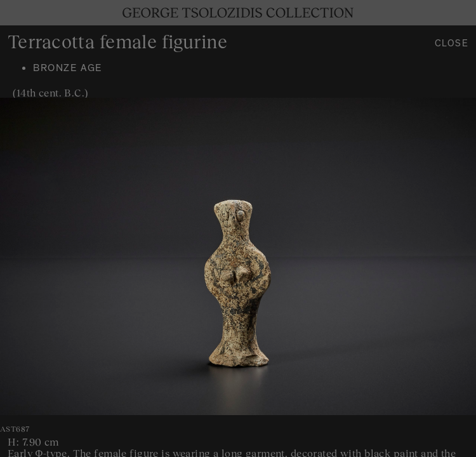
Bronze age (68, 69)
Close (452, 45)
